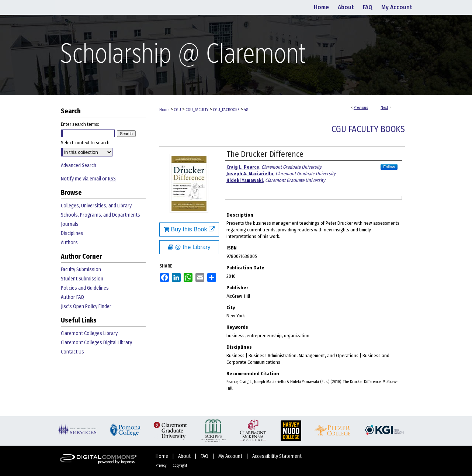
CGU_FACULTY (197, 110)
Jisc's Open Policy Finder (86, 306)
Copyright (180, 466)
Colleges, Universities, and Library (96, 206)
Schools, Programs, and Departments (100, 215)
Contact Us (72, 352)
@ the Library (189, 247)
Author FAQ (72, 297)
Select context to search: (86, 143)
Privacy (161, 466)
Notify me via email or (88, 179)
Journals (70, 224)
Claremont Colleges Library (89, 333)
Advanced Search (79, 165)
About (185, 456)
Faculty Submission (81, 270)
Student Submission (82, 279)
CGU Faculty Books (368, 129)
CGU (177, 110)
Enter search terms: (80, 124)
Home (164, 110)
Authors (69, 243)
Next (384, 108)
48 (246, 110)
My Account (231, 456)
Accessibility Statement (277, 456)
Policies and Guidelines (85, 288)
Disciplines (72, 233)
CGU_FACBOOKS (226, 110)
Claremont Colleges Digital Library (96, 343)
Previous (361, 108)
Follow (389, 167)
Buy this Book (189, 229)
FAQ (205, 456)
